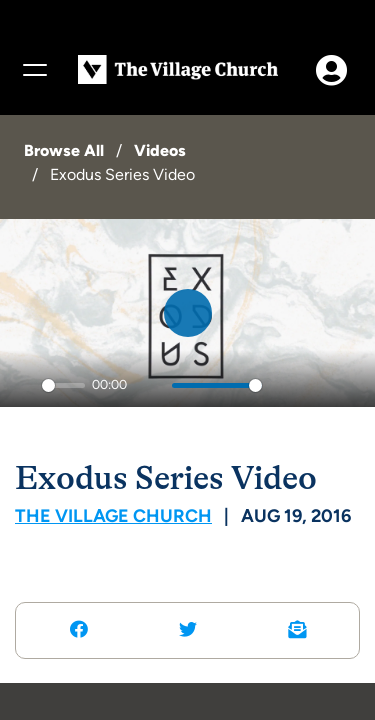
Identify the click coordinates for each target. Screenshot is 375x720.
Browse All (64, 150)
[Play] (21, 386)
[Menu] (34, 70)
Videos (160, 150)
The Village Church (113, 516)
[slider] (63, 385)
